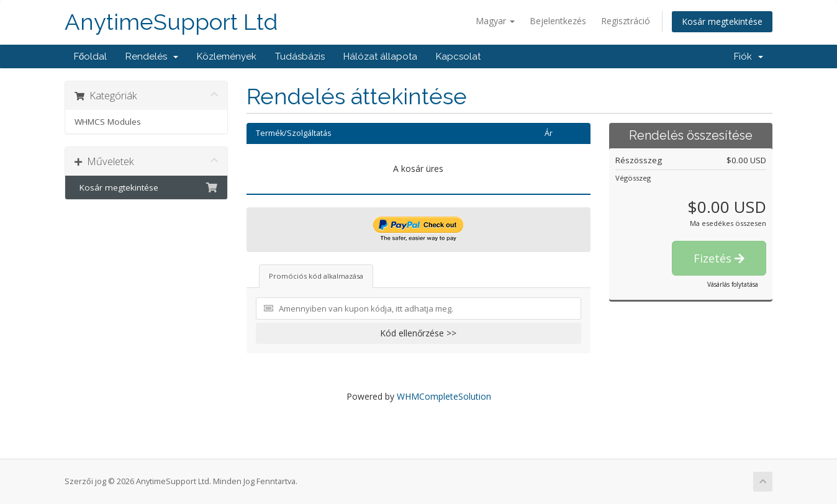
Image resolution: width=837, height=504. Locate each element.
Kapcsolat (458, 56)
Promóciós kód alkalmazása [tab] (316, 276)
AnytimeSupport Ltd (171, 22)
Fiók (749, 56)
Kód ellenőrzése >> (418, 333)
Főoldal (90, 56)
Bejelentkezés (558, 21)
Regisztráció (626, 21)
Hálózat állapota (380, 56)
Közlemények (227, 56)
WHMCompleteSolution (444, 396)
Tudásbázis (300, 56)
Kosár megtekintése (722, 21)
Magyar (495, 21)
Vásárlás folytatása (733, 284)
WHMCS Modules (108, 122)
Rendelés (152, 56)
